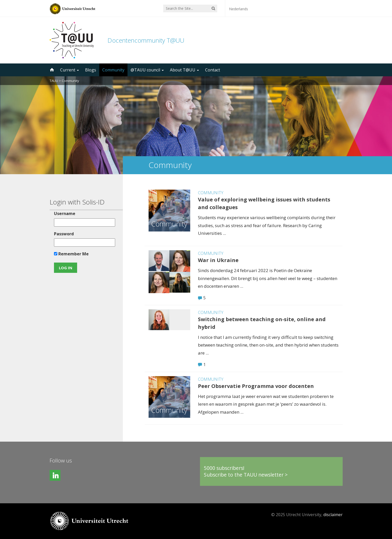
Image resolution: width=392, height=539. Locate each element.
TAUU (54, 81)
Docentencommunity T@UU (146, 40)
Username (65, 213)
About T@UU (184, 70)
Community (113, 70)
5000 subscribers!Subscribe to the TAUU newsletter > (246, 471)
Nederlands (239, 9)
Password (64, 234)
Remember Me (71, 254)
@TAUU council (147, 70)
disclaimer (333, 515)
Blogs (91, 70)
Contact (213, 70)
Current (70, 70)
